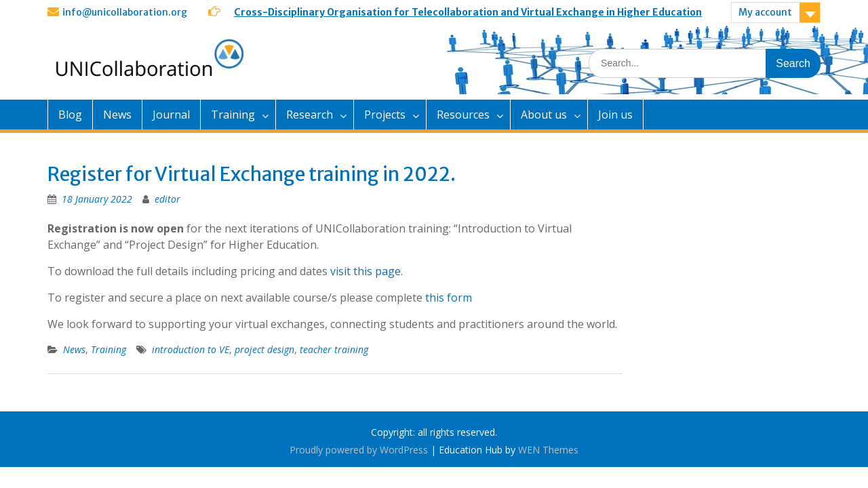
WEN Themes (548, 450)
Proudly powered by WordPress (359, 450)
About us (544, 115)
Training (233, 115)
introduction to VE (191, 349)
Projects (385, 115)
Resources (463, 115)
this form (450, 298)
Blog (70, 115)
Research (310, 115)
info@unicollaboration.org (125, 12)
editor (167, 199)
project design (264, 349)
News (117, 115)
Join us (615, 115)
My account (765, 12)
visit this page (366, 271)
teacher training (334, 349)
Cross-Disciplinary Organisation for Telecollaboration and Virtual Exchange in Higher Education (468, 12)
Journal (171, 115)
